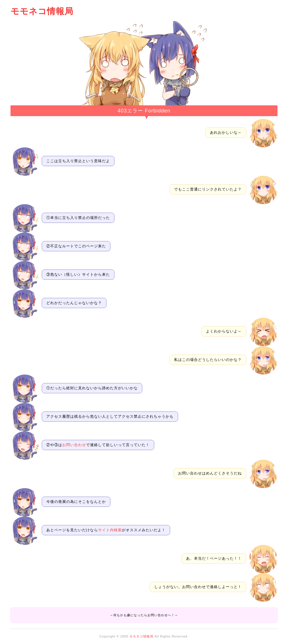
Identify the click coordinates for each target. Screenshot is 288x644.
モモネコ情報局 (42, 11)
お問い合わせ (74, 445)
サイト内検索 (110, 530)
